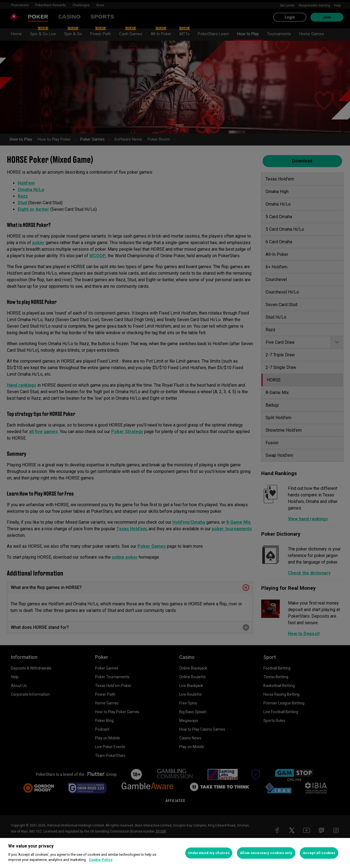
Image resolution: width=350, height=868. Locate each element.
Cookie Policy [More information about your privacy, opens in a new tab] (101, 860)
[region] (175, 853)
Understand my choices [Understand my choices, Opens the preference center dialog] (209, 853)
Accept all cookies (319, 853)
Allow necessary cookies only (266, 853)
